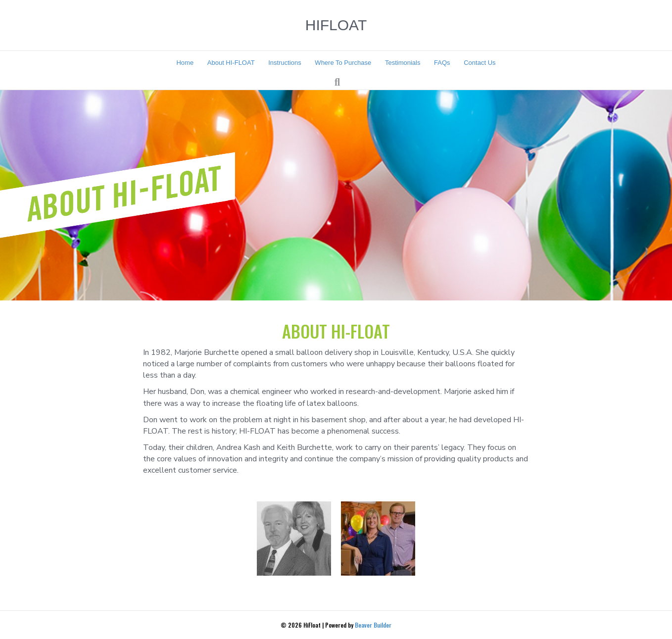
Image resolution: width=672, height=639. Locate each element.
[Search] (337, 82)
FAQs (442, 63)
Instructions (285, 63)
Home (185, 63)
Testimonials (403, 63)
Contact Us (480, 63)
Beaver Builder (373, 625)
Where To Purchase (343, 63)
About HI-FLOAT (231, 63)
